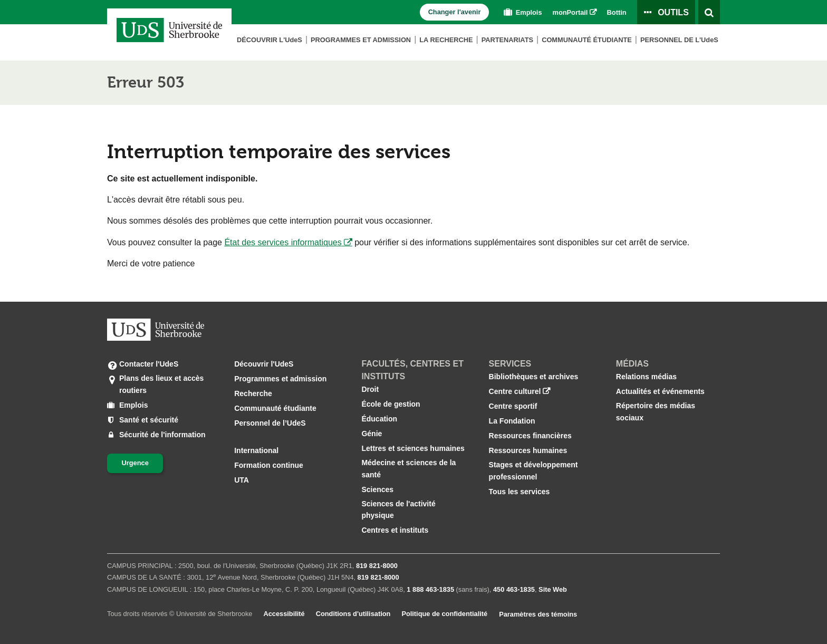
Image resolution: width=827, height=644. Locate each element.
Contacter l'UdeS (149, 364)
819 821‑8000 (377, 566)
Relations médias (646, 377)
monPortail (570, 12)
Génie (372, 434)
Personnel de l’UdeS (270, 423)
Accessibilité (284, 614)
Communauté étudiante (587, 40)
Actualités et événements (660, 391)
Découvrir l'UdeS (264, 364)
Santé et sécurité (149, 420)
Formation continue (269, 465)
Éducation (379, 419)
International (256, 450)
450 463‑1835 (514, 589)
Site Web (553, 589)
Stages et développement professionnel (533, 470)
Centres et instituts (395, 530)
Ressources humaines (528, 450)
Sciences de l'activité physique (398, 510)
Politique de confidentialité (444, 614)
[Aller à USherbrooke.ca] (156, 330)
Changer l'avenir (455, 12)
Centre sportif (513, 406)
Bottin (617, 12)
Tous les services (520, 492)
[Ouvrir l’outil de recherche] (709, 12)
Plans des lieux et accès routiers (161, 383)
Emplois (522, 12)
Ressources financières (530, 436)
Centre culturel (515, 391)
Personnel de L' (679, 40)
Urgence (135, 463)
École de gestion (391, 404)
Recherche (253, 393)
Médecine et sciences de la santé (408, 468)
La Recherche (446, 40)
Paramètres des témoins (538, 614)
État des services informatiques (283, 242)
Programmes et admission (361, 40)
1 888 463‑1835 (430, 589)
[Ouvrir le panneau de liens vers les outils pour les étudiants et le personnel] (666, 12)
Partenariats (507, 40)
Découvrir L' (270, 40)
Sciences (377, 489)
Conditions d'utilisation (353, 614)
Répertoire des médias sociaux (656, 411)
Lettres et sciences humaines (413, 448)
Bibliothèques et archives (534, 377)
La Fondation (512, 421)
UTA (242, 480)
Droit (370, 389)
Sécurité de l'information (162, 435)
